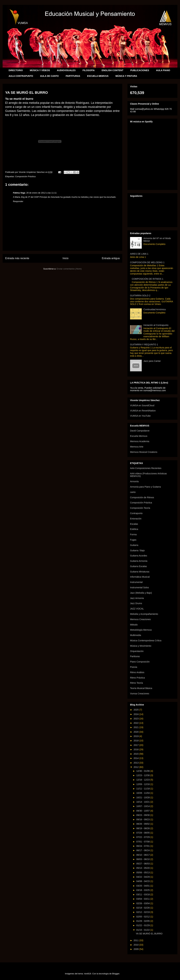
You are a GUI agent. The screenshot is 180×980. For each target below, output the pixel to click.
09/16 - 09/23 (143, 819)
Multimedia (136, 635)
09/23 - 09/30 (143, 815)
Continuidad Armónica (155, 309)
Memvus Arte (137, 447)
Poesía (134, 667)
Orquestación (137, 651)
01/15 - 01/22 (143, 930)
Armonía (134, 481)
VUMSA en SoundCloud (142, 405)
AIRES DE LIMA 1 (139, 254)
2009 (136, 949)
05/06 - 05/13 (143, 872)
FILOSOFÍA (89, 70)
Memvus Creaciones (140, 619)
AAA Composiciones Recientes (146, 468)
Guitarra (134, 545)
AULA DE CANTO (49, 76)
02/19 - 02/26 (143, 908)
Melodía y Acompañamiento (144, 614)
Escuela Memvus (139, 436)
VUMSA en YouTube (140, 416)
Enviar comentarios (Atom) (69, 269)
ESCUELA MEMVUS (98, 76)
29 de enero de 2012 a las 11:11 (41, 193)
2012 (136, 767)
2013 (136, 763)
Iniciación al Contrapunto (156, 325)
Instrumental (136, 582)
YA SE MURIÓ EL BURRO (149, 934)
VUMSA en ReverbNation (143, 411)
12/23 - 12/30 (143, 775)
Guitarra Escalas (138, 566)
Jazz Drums (136, 603)
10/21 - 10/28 (143, 797)
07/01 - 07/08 (143, 842)
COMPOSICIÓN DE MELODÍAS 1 (147, 262)
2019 (136, 736)
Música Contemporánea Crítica (146, 641)
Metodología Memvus (141, 630)
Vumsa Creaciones (140, 694)
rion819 (87, 974)
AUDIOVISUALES (66, 70)
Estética (134, 529)
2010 (136, 945)
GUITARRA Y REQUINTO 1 (144, 345)
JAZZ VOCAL (137, 609)
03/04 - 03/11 (143, 899)
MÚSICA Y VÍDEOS (40, 70)
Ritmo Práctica (137, 678)
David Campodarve (140, 431)
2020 (136, 732)
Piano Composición (140, 662)
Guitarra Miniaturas (140, 572)
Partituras (135, 656)
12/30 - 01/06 (143, 771)
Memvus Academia (140, 441)
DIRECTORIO (16, 70)
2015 (136, 754)
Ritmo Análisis (137, 672)
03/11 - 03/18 (143, 894)
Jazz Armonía (137, 598)
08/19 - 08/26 (143, 828)
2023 (136, 719)
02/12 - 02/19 (143, 912)
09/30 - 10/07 (143, 811)
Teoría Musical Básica (141, 688)
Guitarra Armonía (139, 561)
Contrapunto (136, 513)
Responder (18, 201)
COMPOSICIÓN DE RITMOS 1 (148, 279)
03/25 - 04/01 (143, 886)
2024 (136, 714)
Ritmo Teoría (136, 683)
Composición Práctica (25, 176)
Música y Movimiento (141, 646)
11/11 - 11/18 (143, 789)
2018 (136, 741)
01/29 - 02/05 (143, 921)
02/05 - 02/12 (143, 917)
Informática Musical (140, 577)
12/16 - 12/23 (143, 780)
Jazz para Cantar (152, 361)
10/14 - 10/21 (143, 802)
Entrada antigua (111, 258)
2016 (136, 749)
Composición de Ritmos (142, 497)
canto (133, 492)
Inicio (66, 258)
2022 (136, 723)
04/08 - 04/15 (143, 881)
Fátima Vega (19, 193)
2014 (136, 758)
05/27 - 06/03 (143, 864)
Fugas (133, 540)
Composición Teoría (140, 508)
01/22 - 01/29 (143, 925)
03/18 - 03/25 (143, 890)
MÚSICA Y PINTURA (126, 76)
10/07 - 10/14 (143, 806)
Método (134, 625)
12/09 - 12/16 (143, 784)
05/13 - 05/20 (143, 868)
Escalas (134, 524)
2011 (136, 940)
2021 (136, 727)
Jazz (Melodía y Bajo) (141, 593)
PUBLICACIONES (140, 70)
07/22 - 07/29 (143, 837)
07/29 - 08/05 (143, 833)
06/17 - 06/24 (143, 850)
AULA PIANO (163, 70)
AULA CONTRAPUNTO (21, 76)
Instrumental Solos (139, 587)
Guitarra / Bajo (137, 550)
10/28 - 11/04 (143, 793)
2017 (136, 745)
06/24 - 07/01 (143, 846)
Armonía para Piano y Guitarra (145, 487)
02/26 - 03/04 (143, 903)
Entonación (136, 519)
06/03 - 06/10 (143, 859)
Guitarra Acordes (139, 556)
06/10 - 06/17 (143, 855)
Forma (133, 534)
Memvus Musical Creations (144, 452)
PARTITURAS (73, 76)
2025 (136, 710)
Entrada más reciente (17, 258)
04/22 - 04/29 (143, 877)
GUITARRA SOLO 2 (140, 296)
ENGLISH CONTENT (113, 70)
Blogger (116, 974)
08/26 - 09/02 (143, 824)
